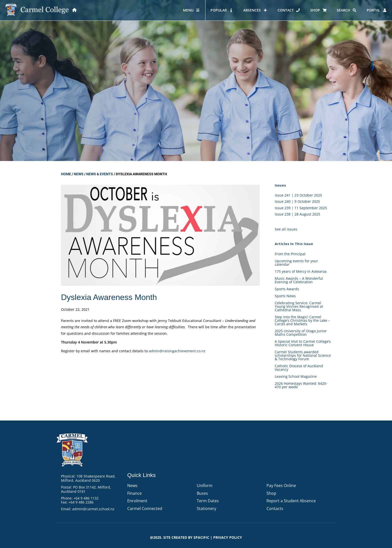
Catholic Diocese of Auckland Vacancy (299, 368)
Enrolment (137, 501)
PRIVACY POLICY (228, 537)
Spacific (201, 537)
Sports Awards (287, 289)
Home (66, 174)
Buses (202, 493)
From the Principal (290, 254)
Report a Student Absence (291, 501)
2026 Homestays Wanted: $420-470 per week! (301, 385)
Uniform (205, 485)
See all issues (286, 229)
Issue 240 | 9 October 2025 (297, 201)
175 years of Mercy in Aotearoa (301, 271)
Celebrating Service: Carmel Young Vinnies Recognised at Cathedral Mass (299, 306)
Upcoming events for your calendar (296, 263)
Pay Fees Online (281, 485)
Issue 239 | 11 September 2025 (301, 208)
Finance (134, 493)
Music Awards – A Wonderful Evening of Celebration (299, 280)
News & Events (100, 174)
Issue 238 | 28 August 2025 (297, 214)
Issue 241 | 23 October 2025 (298, 195)
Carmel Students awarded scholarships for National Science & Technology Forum (303, 355)
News (79, 174)
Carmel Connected (145, 508)
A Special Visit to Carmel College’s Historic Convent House (303, 343)
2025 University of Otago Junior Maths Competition (301, 333)
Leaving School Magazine (296, 376)
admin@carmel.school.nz (93, 509)
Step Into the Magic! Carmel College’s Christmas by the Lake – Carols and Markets (302, 320)
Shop (271, 493)
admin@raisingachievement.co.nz (177, 351)
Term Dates (208, 501)
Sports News (285, 296)
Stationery (206, 508)
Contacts (275, 508)
